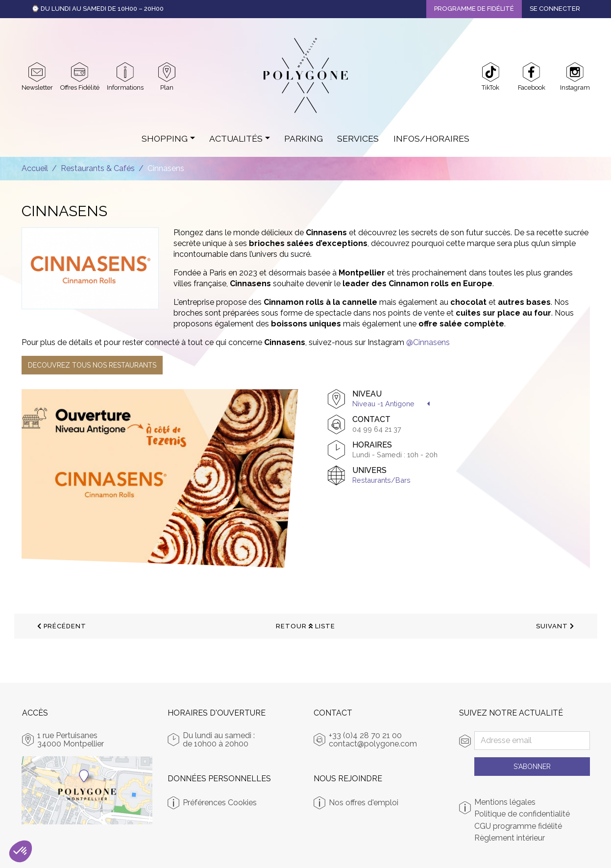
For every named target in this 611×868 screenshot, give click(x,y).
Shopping (165, 138)
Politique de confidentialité (522, 814)
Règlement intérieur (510, 838)
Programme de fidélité (474, 9)
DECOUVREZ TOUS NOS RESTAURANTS (92, 365)
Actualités (236, 138)
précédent (62, 626)
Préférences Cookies (220, 803)
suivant (555, 626)
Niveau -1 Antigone (383, 404)
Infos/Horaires (431, 138)
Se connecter (555, 9)
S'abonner (532, 767)
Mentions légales (505, 802)
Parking (304, 138)
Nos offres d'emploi (364, 803)
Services (358, 138)
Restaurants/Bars (381, 480)
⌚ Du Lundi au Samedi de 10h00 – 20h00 (98, 9)
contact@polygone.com (373, 744)
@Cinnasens (428, 342)
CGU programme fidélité (518, 826)
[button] (21, 851)
